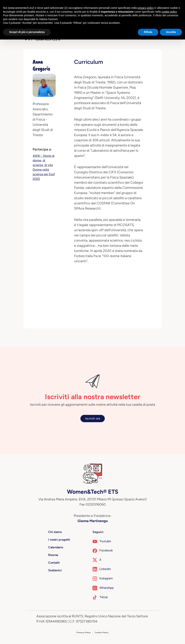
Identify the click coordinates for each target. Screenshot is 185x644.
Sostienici (55, 570)
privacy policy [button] (146, 8)
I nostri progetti (59, 540)
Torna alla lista (43, 39)
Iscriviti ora (93, 418)
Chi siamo (55, 532)
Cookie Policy (102, 632)
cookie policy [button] (169, 12)
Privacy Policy (84, 632)
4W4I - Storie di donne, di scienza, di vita (44, 160)
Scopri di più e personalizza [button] (27, 32)
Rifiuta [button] (148, 32)
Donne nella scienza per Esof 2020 (44, 174)
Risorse (53, 555)
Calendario (56, 547)
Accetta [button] (171, 32)
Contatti (54, 563)
